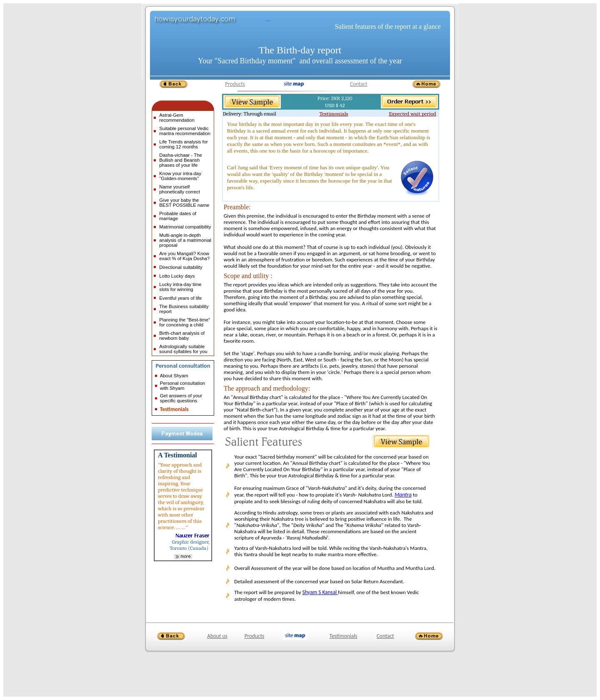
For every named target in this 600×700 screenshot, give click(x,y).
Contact (359, 84)
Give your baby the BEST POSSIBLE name (184, 203)
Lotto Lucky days (177, 276)
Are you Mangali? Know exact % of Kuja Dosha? (184, 256)
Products (235, 84)
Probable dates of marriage (178, 216)
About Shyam (174, 376)
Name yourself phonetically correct (180, 189)
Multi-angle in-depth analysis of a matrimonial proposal (185, 240)
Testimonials (174, 409)
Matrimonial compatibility (185, 227)
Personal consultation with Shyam (182, 386)
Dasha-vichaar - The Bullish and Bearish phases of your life (180, 160)
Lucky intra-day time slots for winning (180, 287)
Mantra (403, 495)
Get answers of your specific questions (181, 398)
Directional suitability (181, 267)
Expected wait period (412, 114)
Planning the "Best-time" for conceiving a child (185, 322)
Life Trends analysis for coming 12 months (183, 144)
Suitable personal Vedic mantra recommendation (185, 131)
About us (217, 636)
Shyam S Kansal (320, 592)
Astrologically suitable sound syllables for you (183, 349)
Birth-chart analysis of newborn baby (182, 336)
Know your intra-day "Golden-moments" (180, 176)
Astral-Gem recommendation (177, 118)
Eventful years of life (180, 298)
